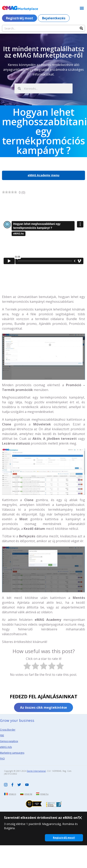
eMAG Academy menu (43, 175)
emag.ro (12, 794)
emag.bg (28, 794)
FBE (2, 735)
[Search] (81, 28)
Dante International (36, 771)
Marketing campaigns (12, 753)
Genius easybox (9, 741)
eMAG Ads (6, 747)
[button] (82, 8)
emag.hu (44, 794)
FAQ (2, 759)
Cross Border (8, 730)
